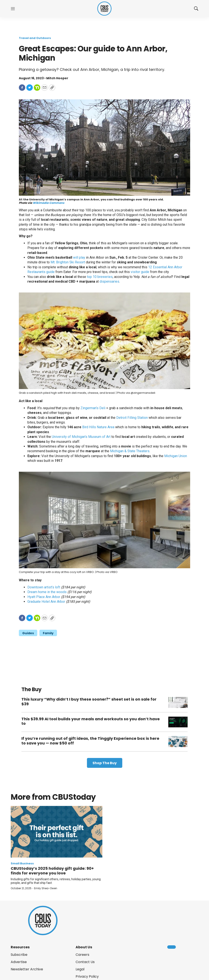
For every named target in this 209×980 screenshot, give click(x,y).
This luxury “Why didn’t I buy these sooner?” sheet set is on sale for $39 (89, 702)
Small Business (22, 863)
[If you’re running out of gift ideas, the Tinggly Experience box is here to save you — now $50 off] (178, 742)
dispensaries (109, 281)
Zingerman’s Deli (93, 408)
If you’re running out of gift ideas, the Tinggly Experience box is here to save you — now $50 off (90, 741)
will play (79, 257)
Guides (28, 633)
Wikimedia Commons (49, 203)
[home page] (104, 9)
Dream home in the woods (47, 592)
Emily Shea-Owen (46, 888)
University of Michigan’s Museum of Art (81, 437)
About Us (84, 947)
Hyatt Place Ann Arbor (44, 597)
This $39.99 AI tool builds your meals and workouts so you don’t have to (91, 721)
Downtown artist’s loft (44, 587)
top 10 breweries (100, 277)
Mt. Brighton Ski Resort (68, 262)
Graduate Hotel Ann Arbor (46, 602)
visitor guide (140, 272)
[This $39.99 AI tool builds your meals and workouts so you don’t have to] (178, 722)
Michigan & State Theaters (130, 451)
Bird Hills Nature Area (98, 427)
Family (48, 633)
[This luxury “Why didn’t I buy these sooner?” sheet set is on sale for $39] (178, 702)
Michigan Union (176, 456)
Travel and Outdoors (35, 38)
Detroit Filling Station (132, 418)
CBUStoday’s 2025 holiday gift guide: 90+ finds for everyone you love (52, 871)
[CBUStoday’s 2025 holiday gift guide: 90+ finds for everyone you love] (57, 832)
